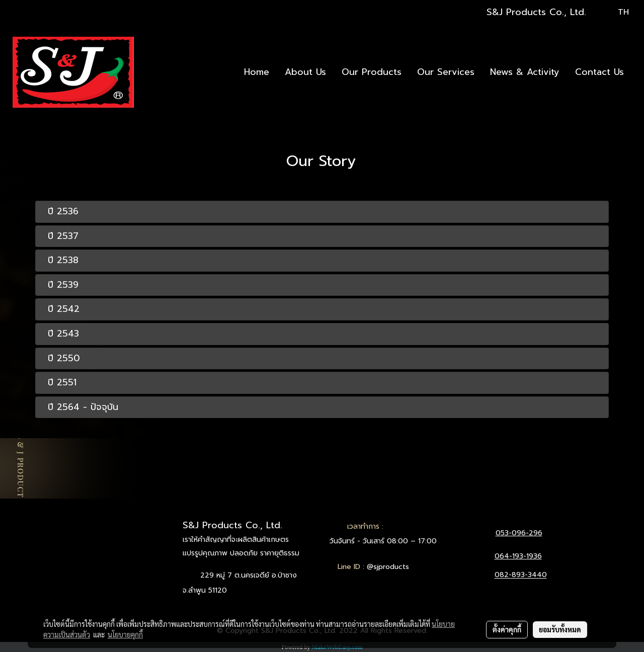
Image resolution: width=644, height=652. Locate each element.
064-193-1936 (518, 556)
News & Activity (525, 72)
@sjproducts (388, 567)
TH (617, 12)
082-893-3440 (521, 575)
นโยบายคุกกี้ (125, 634)
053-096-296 (519, 533)
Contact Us (599, 72)
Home (257, 72)
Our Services (446, 72)
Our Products (372, 72)
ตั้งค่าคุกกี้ (507, 629)
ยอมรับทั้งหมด (560, 629)
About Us (305, 72)
